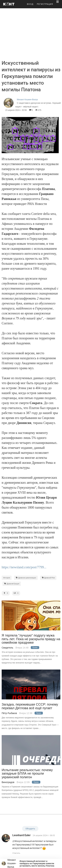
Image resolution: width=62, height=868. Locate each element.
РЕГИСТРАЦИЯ (45, 4)
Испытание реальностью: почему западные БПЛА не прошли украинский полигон (27, 774)
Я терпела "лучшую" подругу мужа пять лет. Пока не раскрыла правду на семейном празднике (31, 639)
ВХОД (30, 4)
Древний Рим (48, 578)
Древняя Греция (12, 584)
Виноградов (8, 782)
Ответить (16, 853)
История (7, 578)
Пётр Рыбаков (9, 713)
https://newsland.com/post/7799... (24, 567)
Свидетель (7, 648)
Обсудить (30, 829)
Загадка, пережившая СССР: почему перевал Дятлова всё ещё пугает (30, 706)
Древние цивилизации (26, 578)
